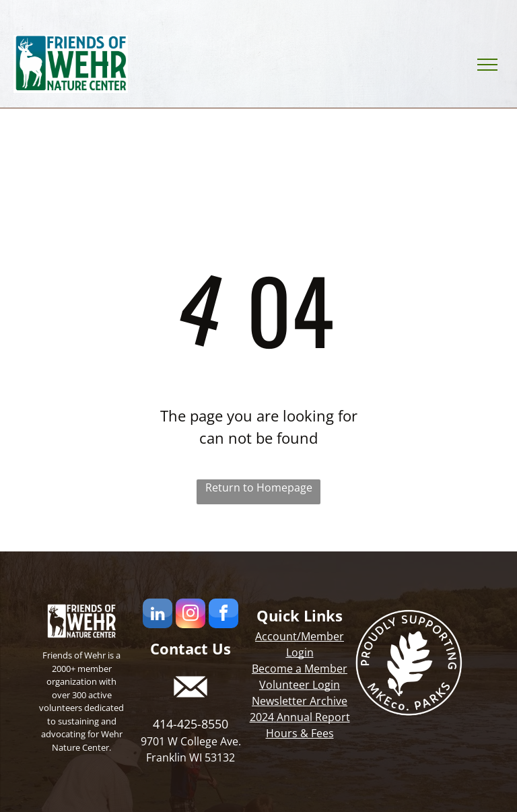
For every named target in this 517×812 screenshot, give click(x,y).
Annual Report (313, 717)
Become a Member (300, 669)
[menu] (487, 65)
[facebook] (223, 615)
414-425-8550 (191, 724)
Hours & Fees (300, 733)
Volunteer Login (300, 685)
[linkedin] (158, 615)
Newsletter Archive (300, 701)
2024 (262, 717)
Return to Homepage (259, 487)
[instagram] (191, 615)
